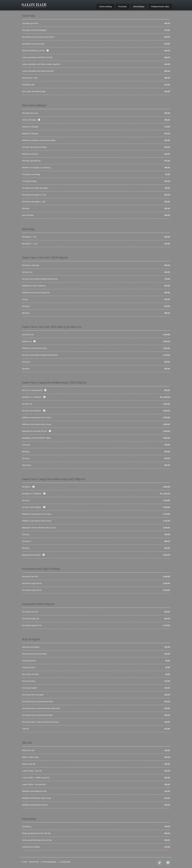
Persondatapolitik (49, 862)
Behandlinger (139, 7)
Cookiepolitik (65, 862)
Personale (122, 7)
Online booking (105, 7)
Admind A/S (34, 862)
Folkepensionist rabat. (160, 7)
